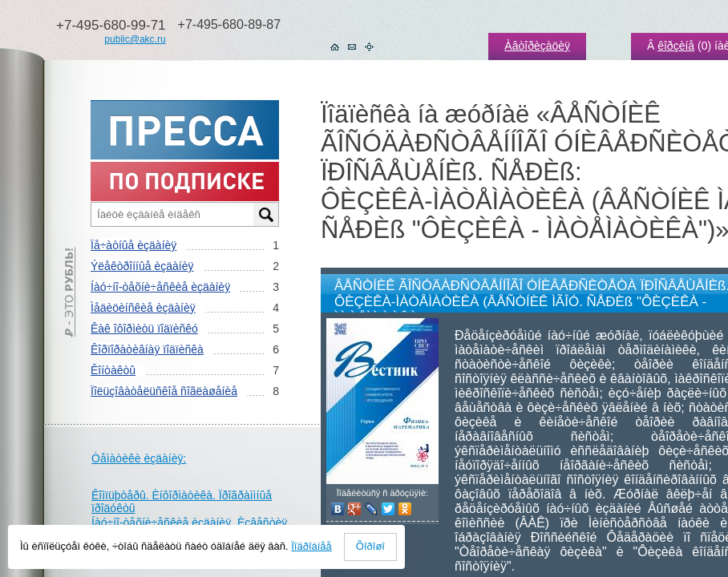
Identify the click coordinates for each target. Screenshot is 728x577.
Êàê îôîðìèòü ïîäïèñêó (144, 329)
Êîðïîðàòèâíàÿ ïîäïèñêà (147, 349)
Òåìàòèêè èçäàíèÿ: (139, 458)
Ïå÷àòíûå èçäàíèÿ (133, 245)
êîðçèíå (676, 46)
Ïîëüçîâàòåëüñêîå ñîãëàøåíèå (164, 391)
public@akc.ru (135, 39)
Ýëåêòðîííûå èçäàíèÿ (142, 266)
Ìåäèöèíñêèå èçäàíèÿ (143, 308)
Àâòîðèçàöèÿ (537, 46)
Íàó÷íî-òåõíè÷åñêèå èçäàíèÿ (160, 287)
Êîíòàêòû (113, 370)
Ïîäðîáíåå (311, 546)
